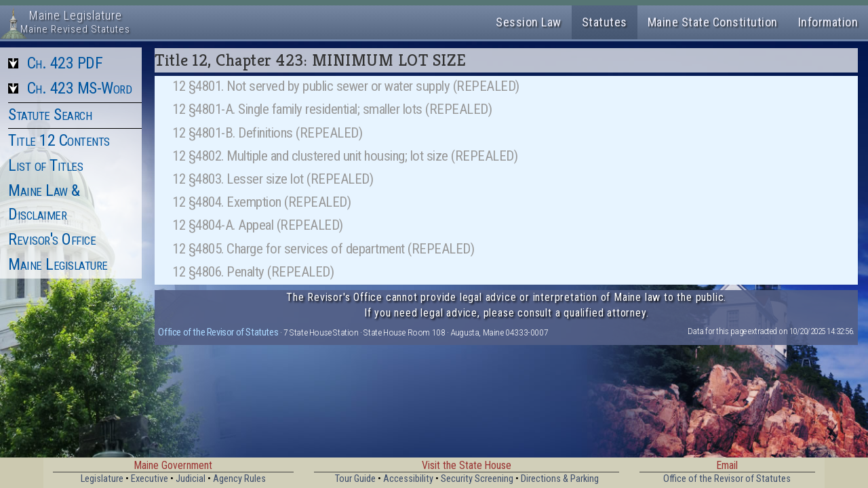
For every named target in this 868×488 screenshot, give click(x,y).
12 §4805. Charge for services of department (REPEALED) (323, 249)
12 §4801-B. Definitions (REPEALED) (267, 133)
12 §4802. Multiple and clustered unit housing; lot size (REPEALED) (345, 156)
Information (828, 22)
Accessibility (408, 479)
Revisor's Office (52, 239)
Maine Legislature (58, 264)
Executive (150, 479)
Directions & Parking (560, 479)
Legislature (102, 479)
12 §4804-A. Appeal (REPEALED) (258, 225)
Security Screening (477, 479)
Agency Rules (239, 479)
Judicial (191, 479)
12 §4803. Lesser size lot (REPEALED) (273, 179)
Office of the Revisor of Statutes (218, 332)
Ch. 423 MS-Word (80, 88)
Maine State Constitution (713, 22)
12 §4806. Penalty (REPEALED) (253, 272)
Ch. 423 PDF (65, 63)
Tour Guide (355, 479)
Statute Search (50, 115)
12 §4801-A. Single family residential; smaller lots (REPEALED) (332, 109)
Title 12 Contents (59, 140)
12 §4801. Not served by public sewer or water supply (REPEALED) (346, 86)
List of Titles (45, 165)
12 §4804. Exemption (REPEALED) (261, 202)
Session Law (529, 22)
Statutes (605, 22)
